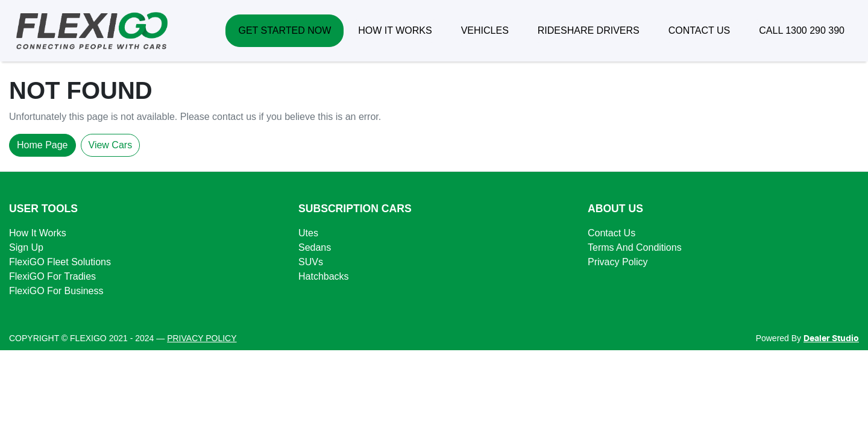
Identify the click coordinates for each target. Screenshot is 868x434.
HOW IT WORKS (395, 30)
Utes (308, 233)
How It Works (38, 233)
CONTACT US (700, 30)
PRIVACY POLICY (202, 338)
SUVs (311, 262)
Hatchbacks (324, 276)
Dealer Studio (831, 339)
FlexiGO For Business (56, 291)
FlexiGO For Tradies (52, 276)
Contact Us (612, 233)
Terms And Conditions (635, 247)
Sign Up (26, 247)
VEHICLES (485, 30)
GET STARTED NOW (285, 30)
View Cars (111, 145)
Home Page (42, 145)
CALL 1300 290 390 (802, 30)
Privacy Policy (618, 262)
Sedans (315, 247)
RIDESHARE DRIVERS (589, 30)
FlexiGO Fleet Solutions (60, 262)
